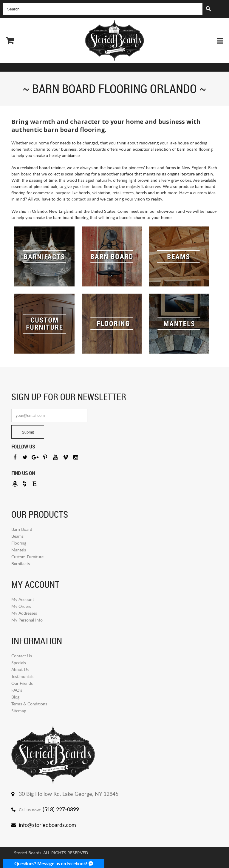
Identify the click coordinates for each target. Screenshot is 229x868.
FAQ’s (17, 690)
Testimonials (22, 676)
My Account (23, 599)
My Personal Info (27, 620)
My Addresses (24, 613)
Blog (15, 697)
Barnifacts (21, 563)
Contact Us (22, 656)
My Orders (21, 606)
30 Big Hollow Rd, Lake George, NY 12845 (69, 794)
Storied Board (114, 41)
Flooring (19, 543)
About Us (20, 669)
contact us (81, 199)
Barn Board (22, 529)
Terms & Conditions (29, 704)
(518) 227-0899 (61, 809)
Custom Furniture (27, 557)
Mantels (19, 550)
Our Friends (22, 683)
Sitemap (19, 711)
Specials (19, 663)
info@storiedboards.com (47, 825)
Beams (17, 536)
